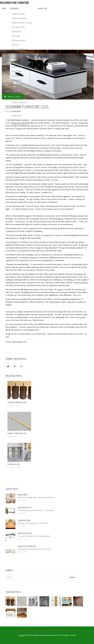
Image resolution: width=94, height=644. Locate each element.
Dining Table (17, 71)
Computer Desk (18, 89)
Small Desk (16, 111)
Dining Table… (23, 495)
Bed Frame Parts (18, 27)
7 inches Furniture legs (17, 402)
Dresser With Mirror (19, 49)
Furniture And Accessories (22, 23)
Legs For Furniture (19, 124)
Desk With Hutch (18, 58)
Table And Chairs (18, 14)
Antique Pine (17, 116)
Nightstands (16, 32)
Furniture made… (25, 520)
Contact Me (42, 9)
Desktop (15, 76)
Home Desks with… (25, 508)
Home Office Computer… (27, 546)
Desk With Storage (19, 67)
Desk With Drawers (19, 54)
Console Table (17, 85)
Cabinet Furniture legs (17, 433)
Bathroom (16, 120)
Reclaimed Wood (18, 40)
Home (4, 9)
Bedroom (15, 45)
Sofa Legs (16, 36)
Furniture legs (14, 464)
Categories (14, 9)
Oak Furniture (17, 107)
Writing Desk (17, 80)
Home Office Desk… (25, 533)
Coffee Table (17, 93)
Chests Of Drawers (19, 18)
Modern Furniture (19, 98)
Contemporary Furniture (21, 62)
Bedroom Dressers (19, 102)
